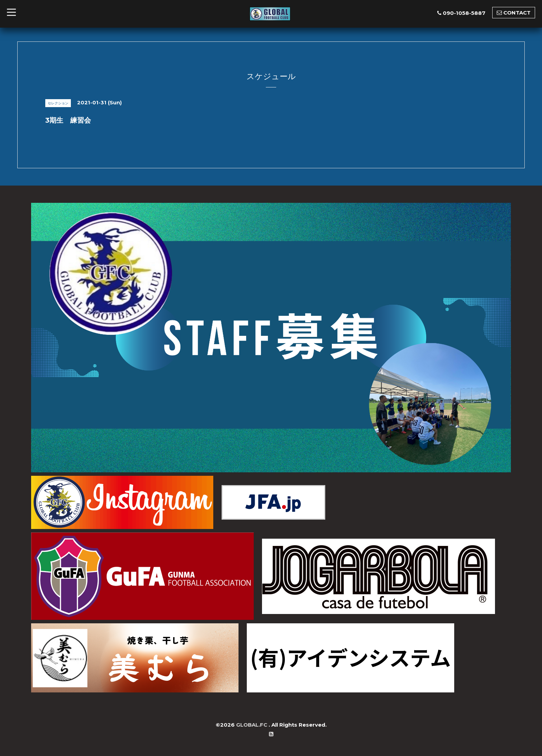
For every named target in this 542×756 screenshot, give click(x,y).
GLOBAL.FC (252, 725)
